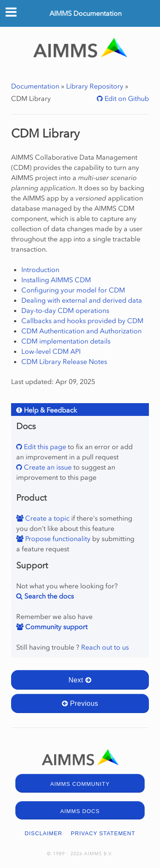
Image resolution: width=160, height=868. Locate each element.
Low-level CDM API (51, 351)
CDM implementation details (66, 341)
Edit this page (44, 447)
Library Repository (95, 86)
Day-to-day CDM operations (65, 310)
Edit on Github (126, 98)
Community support (55, 627)
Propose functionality (57, 539)
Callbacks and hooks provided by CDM (82, 321)
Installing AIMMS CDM (56, 280)
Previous (80, 703)
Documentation (35, 86)
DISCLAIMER (44, 833)
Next (80, 680)
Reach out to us (105, 647)
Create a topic (47, 518)
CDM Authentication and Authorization (81, 331)
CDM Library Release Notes (64, 361)
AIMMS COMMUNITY (80, 784)
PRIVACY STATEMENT (103, 833)
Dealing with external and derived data (82, 300)
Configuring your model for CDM (73, 290)
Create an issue (47, 467)
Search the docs (48, 596)
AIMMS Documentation (86, 13)
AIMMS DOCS (80, 811)
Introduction (40, 269)
